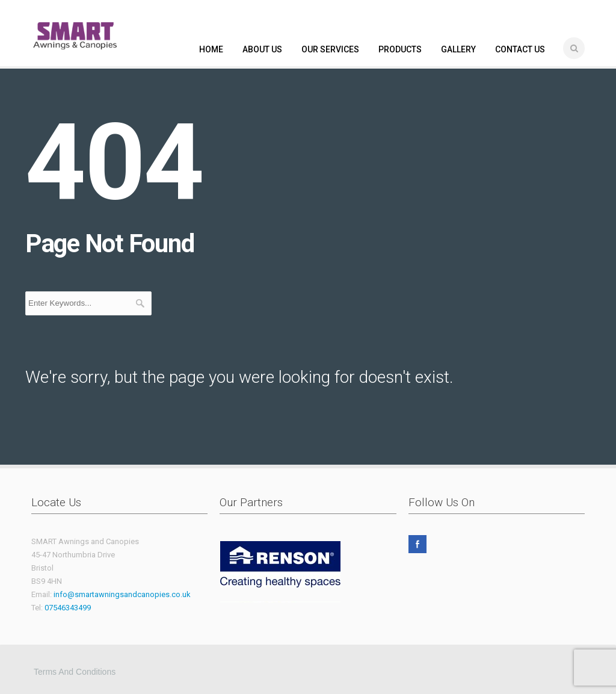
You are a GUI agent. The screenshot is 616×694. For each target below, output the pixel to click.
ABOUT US (262, 49)
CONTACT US (520, 49)
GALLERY (458, 49)
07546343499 (68, 608)
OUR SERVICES (330, 49)
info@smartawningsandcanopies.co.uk (122, 594)
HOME (211, 49)
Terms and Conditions (75, 672)
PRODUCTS (400, 49)
